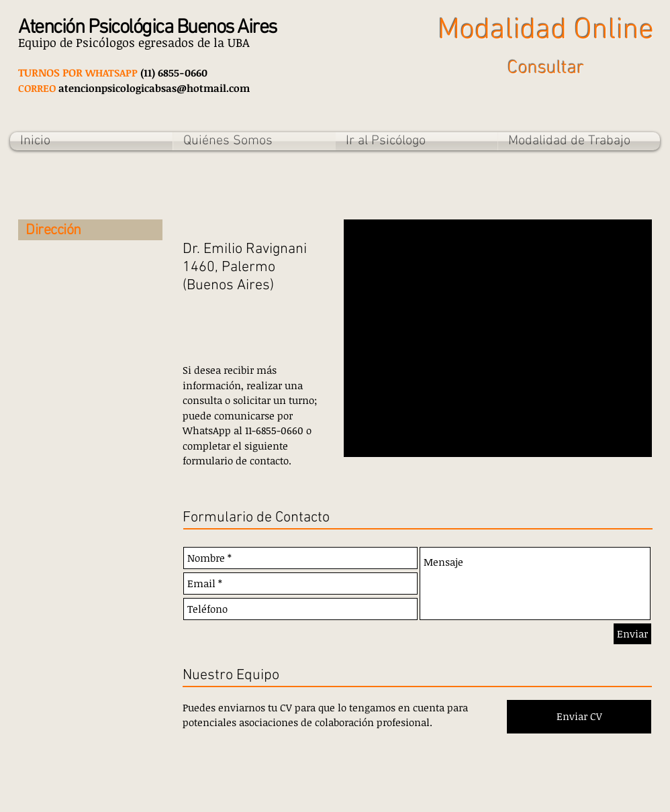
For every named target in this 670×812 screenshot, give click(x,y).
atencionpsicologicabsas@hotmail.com (154, 88)
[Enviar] (632, 634)
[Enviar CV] (579, 717)
